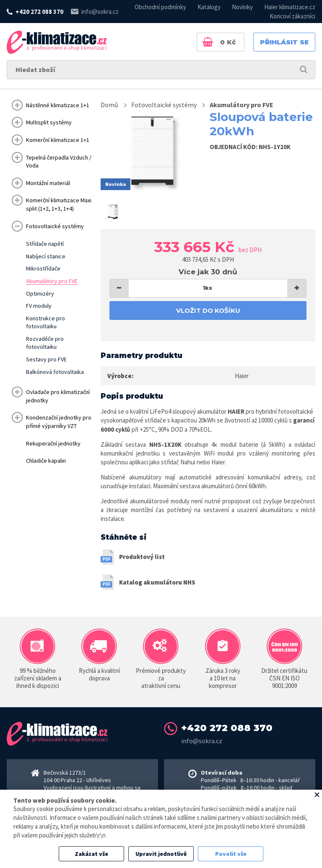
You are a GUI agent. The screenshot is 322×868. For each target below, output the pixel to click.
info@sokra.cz (100, 12)
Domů (109, 105)
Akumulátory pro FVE (241, 105)
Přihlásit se (284, 42)
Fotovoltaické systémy (164, 105)
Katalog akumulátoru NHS (157, 582)
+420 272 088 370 (39, 12)
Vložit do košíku (208, 310)
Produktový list (142, 557)
